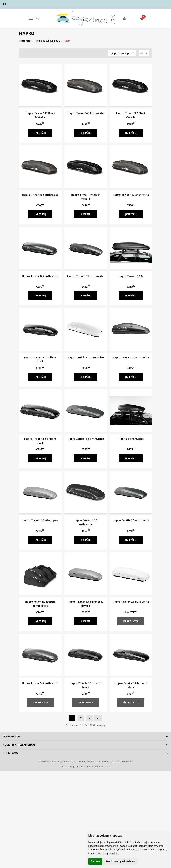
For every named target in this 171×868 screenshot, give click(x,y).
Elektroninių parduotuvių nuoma (77, 766)
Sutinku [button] (95, 861)
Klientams (10, 753)
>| (98, 718)
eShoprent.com (103, 766)
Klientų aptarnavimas (19, 745)
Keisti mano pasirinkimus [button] (120, 861)
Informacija (11, 736)
